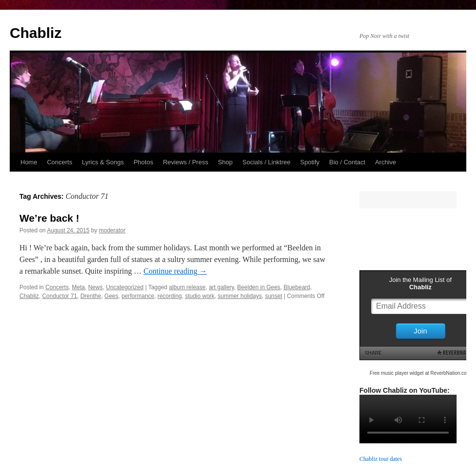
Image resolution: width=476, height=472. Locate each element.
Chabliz (36, 33)
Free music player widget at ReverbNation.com (420, 373)
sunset (274, 296)
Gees (111, 296)
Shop (225, 162)
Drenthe (91, 296)
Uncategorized (125, 287)
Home (29, 162)
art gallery (221, 287)
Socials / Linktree (266, 162)
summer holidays (240, 296)
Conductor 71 (60, 296)
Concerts (60, 162)
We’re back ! (49, 218)
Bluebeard (297, 287)
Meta (78, 287)
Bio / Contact (347, 162)
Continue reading (176, 271)
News (95, 287)
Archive (385, 162)
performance (138, 296)
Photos (143, 162)
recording (170, 296)
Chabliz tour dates (381, 459)
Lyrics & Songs (103, 162)
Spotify (310, 162)
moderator (112, 230)
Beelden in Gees (259, 287)
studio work (200, 296)
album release (187, 287)
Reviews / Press (185, 162)
